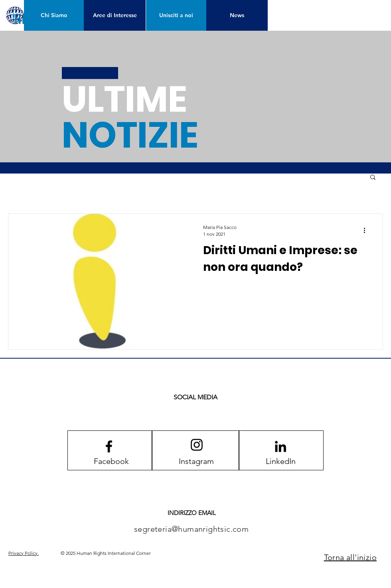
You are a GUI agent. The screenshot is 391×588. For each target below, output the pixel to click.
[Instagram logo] (197, 445)
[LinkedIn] (280, 461)
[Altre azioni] (367, 230)
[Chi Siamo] (54, 15)
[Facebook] (111, 461)
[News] (237, 15)
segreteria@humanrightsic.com (191, 529)
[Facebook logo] (109, 446)
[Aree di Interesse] (115, 15)
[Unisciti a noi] (176, 15)
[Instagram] (196, 461)
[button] (373, 178)
